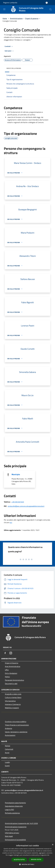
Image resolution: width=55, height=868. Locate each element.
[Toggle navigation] (4, 9)
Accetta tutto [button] (19, 860)
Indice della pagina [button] (14, 68)
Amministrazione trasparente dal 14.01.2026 (21, 823)
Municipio (16, 474)
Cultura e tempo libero (13, 697)
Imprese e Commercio (13, 704)
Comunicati (9, 749)
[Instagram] (11, 653)
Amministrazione (16, 18)
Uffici (7, 670)
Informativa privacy (12, 833)
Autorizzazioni (10, 735)
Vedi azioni (9, 51)
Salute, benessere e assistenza (16, 732)
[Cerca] (50, 9)
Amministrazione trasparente (16, 827)
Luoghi (7, 762)
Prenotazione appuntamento (15, 803)
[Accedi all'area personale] (47, 3)
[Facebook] (5, 653)
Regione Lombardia (10, 3)
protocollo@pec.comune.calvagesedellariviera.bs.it (26, 506)
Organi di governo (32, 18)
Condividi (9, 46)
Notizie (8, 746)
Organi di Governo (12, 663)
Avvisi (7, 753)
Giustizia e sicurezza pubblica (16, 722)
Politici (7, 677)
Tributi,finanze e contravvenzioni (17, 725)
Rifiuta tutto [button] (36, 859)
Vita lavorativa (10, 701)
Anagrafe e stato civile (13, 694)
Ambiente (8, 728)
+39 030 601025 (18, 502)
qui (11, 522)
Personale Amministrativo (14, 680)
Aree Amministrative (13, 666)
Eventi (7, 766)
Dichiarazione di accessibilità (15, 840)
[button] (27, 864)
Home (5, 18)
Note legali (9, 836)
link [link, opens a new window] (48, 855)
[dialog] (27, 855)
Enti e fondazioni (11, 673)
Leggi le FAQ (9, 810)
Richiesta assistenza (12, 813)
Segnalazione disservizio (14, 806)
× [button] (53, 845)
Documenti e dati (11, 684)
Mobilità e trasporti (12, 708)
